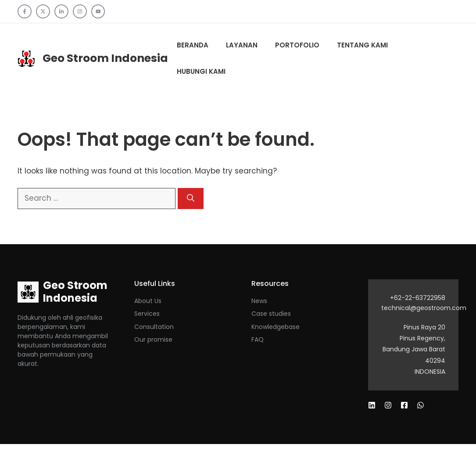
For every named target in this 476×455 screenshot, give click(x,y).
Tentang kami (362, 45)
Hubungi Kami (201, 71)
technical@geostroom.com (424, 308)
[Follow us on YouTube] (98, 11)
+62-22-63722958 (418, 298)
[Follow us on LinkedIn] (61, 11)
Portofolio (297, 45)
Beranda (193, 45)
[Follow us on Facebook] (25, 11)
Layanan (242, 45)
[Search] (191, 199)
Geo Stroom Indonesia (105, 58)
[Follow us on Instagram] (80, 11)
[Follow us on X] (43, 11)
